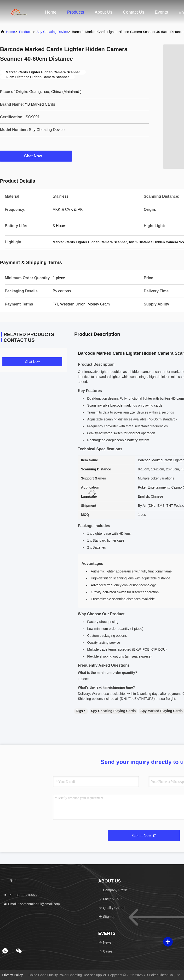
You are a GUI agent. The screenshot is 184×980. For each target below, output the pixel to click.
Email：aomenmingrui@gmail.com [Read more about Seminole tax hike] (32, 904)
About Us (103, 12)
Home (51, 12)
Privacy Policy (12, 975)
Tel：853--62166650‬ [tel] (21, 895)
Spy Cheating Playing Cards (113, 711)
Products (76, 12)
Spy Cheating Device (52, 32)
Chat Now (36, 156)
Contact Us (134, 12)
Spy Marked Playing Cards (161, 711)
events (161, 12)
